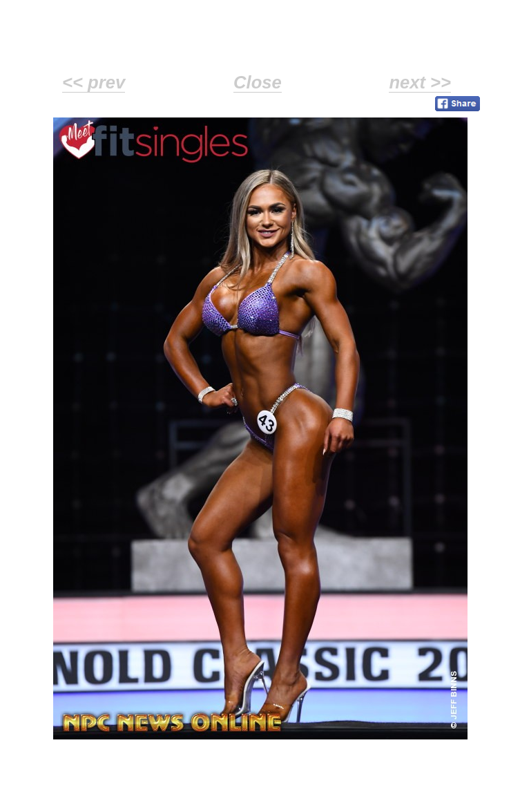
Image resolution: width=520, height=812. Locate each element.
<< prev (94, 82)
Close (258, 82)
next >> (420, 82)
